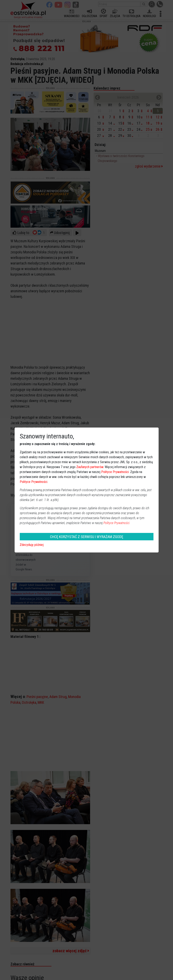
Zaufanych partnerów (90, 467)
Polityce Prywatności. (117, 523)
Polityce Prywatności (115, 472)
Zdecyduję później (32, 545)
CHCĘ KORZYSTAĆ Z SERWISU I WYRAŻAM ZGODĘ (87, 537)
